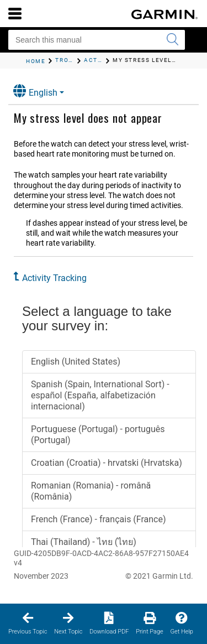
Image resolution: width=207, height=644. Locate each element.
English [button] (35, 91)
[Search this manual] (97, 40)
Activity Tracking (54, 278)
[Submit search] (172, 40)
